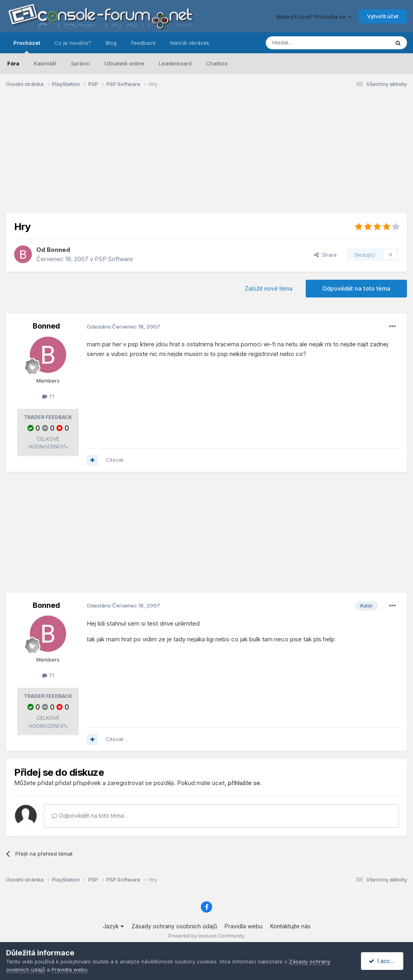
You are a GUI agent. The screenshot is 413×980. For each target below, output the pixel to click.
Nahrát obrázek (190, 43)
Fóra (13, 63)
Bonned (58, 250)
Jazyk (113, 926)
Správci (80, 63)
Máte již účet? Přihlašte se (314, 17)
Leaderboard (175, 63)
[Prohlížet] (307, 43)
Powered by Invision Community (206, 936)
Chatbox (217, 63)
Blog (111, 43)
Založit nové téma (269, 288)
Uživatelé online (124, 63)
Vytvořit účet (383, 16)
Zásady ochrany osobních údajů (174, 926)
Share (325, 255)
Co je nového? (73, 43)
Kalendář (45, 63)
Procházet (27, 46)
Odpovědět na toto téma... (90, 816)
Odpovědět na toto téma (356, 288)
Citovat (115, 460)
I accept (383, 961)
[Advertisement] (206, 157)
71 (48, 396)
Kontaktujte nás (290, 926)
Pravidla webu (244, 926)
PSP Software (114, 259)
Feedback (143, 43)
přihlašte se (244, 783)
